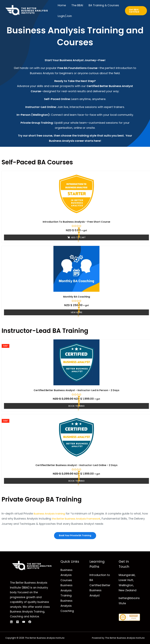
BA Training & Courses (104, 5)
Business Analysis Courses (66, 575)
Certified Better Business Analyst (100, 590)
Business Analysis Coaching (67, 606)
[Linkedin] (11, 622)
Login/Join (65, 16)
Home (62, 5)
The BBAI (77, 5)
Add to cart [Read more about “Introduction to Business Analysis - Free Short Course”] (78, 237)
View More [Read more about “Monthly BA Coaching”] (76, 312)
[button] (136, 11)
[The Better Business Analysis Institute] (26, 11)
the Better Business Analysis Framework (86, 519)
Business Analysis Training (66, 590)
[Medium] (18, 622)
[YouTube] (24, 622)
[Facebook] (30, 622)
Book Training (77, 406)
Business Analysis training (51, 514)
